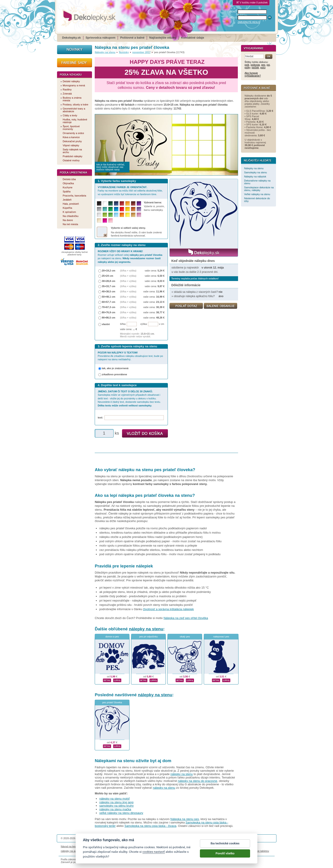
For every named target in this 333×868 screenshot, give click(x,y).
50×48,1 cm (108, 297)
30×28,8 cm (108, 281)
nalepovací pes (221, 637)
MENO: (233, 12)
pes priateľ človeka (112, 703)
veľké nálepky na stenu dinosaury (121, 813)
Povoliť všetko (225, 856)
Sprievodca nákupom (101, 38)
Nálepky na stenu (105, 52)
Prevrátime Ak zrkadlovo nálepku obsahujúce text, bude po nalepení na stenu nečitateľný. (130, 356)
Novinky (124, 52)
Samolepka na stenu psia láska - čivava (150, 826)
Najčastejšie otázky (163, 38)
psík (247, 65)
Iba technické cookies (225, 846)
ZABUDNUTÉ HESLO (249, 22)
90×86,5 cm (108, 318)
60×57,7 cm (108, 302)
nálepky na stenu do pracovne (198, 781)
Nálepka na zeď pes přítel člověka (186, 618)
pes (263, 65)
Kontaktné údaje (193, 38)
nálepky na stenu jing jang (116, 802)
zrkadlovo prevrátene (114, 374)
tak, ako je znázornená (115, 368)
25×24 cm (107, 276)
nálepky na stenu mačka (115, 809)
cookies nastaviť (154, 854)
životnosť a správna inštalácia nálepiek (168, 609)
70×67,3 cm (108, 307)
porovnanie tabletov (258, 851)
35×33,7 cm (108, 286)
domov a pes (112, 637)
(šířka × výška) (128, 271)
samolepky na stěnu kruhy (116, 806)
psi (268, 65)
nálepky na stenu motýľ (114, 799)
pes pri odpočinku (148, 637)
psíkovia (255, 65)
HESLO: (234, 18)
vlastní (106, 324)
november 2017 (142, 52)
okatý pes (185, 637)
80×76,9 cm (108, 312)
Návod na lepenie (71, 846)
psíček (255, 67)
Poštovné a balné (132, 38)
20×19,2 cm (108, 271)
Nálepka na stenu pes (185, 819)
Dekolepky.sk (72, 38)
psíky (247, 67)
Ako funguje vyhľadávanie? (253, 74)
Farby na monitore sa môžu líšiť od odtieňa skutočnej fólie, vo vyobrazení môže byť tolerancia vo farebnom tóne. (130, 191)
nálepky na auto (70, 851)
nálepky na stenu (146, 629)
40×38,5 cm (108, 291)
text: (101, 418)
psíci (263, 67)
